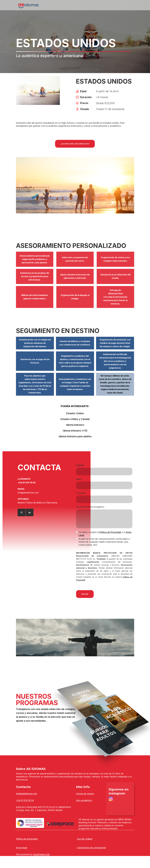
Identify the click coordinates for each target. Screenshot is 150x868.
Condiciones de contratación (91, 848)
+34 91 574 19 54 (25, 800)
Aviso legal (22, 848)
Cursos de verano (85, 794)
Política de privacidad (27, 839)
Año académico (84, 800)
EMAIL (79, 479)
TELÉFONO (81, 493)
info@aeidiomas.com (27, 794)
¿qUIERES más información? (75, 144)
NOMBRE (80, 465)
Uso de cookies (85, 839)
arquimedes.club (41, 854)
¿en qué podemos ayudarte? (90, 507)
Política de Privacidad (110, 532)
